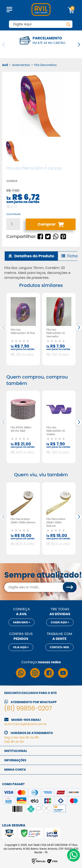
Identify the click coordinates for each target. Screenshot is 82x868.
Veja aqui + (21, 647)
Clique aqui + (60, 622)
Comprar (51, 224)
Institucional (16, 751)
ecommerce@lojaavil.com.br (26, 724)
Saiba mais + (22, 622)
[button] (79, 45)
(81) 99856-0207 (28, 708)
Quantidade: (14, 214)
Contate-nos (59, 647)
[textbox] (41, 24)
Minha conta (15, 770)
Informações (15, 760)
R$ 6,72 (26, 197)
